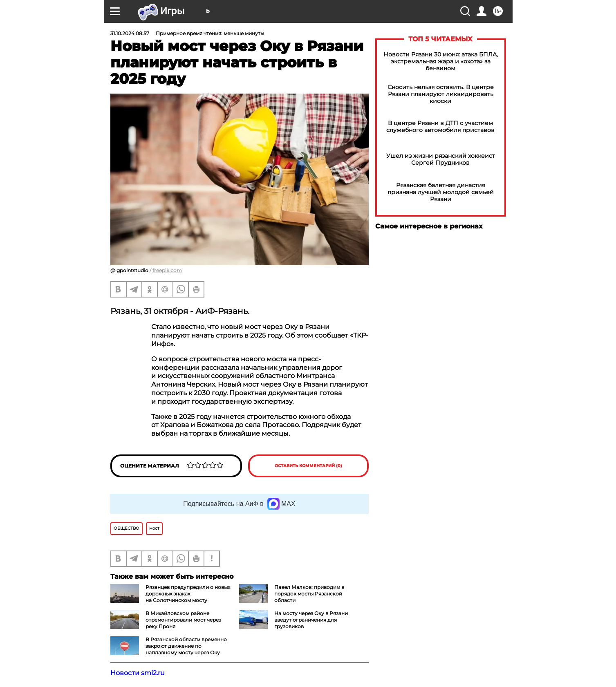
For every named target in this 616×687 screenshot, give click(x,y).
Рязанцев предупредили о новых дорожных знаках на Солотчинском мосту (188, 594)
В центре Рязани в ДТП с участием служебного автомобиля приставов (440, 127)
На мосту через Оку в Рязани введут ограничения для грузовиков (311, 620)
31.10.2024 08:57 (130, 33)
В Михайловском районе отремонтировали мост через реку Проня (183, 620)
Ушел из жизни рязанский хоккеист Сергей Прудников (441, 159)
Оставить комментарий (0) (308, 466)
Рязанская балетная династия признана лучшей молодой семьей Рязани (441, 192)
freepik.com (167, 270)
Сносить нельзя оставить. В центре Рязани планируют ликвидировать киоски (441, 94)
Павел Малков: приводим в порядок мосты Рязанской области (309, 594)
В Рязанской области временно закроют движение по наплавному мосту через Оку (186, 646)
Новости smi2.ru (138, 673)
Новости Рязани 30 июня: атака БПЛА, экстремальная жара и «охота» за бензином (441, 62)
